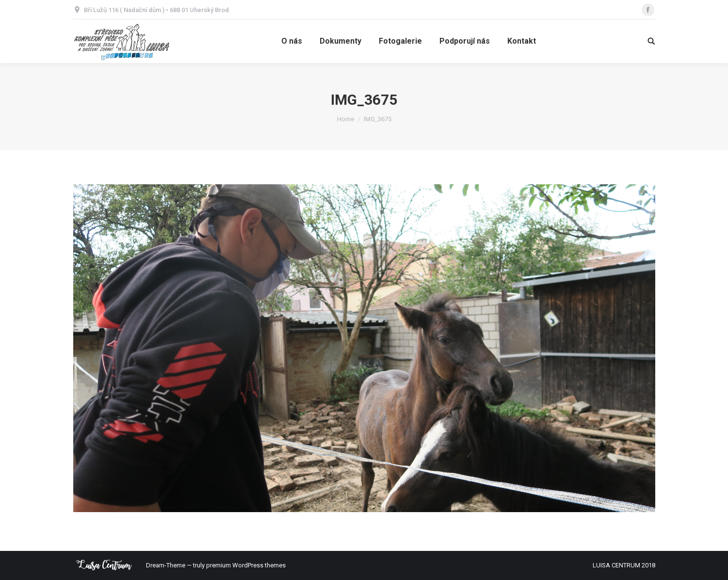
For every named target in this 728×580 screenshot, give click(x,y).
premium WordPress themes (246, 565)
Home (346, 119)
